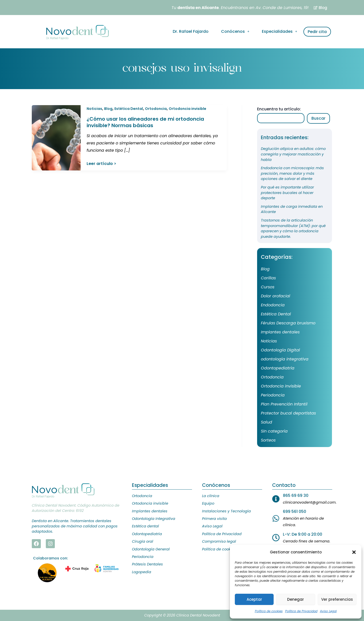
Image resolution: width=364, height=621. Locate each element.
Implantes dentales (280, 332)
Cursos (268, 287)
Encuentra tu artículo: (279, 109)
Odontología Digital (280, 350)
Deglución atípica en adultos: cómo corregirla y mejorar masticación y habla (293, 154)
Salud (266, 422)
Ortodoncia (156, 109)
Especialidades (280, 31)
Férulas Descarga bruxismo (288, 323)
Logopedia (142, 572)
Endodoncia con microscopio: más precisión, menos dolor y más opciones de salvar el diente (292, 173)
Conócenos (235, 31)
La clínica (211, 496)
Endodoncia (273, 305)
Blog (108, 109)
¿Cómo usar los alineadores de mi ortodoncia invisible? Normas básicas (145, 122)
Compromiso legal (219, 541)
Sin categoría (274, 431)
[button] (354, 552)
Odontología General (151, 549)
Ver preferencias (337, 599)
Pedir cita (317, 32)
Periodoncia (273, 395)
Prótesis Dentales (147, 564)
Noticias (94, 109)
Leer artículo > (101, 164)
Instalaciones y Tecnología (226, 511)
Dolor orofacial (276, 296)
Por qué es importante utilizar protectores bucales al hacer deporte (287, 193)
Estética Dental (129, 109)
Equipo (208, 503)
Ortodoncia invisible (188, 109)
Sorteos (268, 440)
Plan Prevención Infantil (284, 404)
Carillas (268, 278)
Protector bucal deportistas (288, 413)
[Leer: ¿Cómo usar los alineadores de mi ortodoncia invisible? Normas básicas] (56, 138)
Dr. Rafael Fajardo (191, 31)
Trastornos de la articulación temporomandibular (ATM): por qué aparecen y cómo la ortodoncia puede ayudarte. (293, 228)
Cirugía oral (143, 541)
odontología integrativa (285, 359)
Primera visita (214, 519)
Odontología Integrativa (154, 519)
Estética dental (145, 526)
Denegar (296, 599)
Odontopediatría (278, 368)
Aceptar (254, 599)
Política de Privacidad (301, 611)
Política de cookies (269, 611)
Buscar (318, 118)
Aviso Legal (328, 611)
